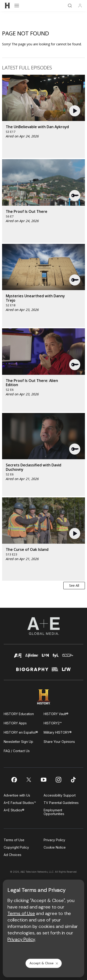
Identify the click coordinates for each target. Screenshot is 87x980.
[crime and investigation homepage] (55, 671)
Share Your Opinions (59, 742)
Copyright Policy (16, 847)
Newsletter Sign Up (18, 742)
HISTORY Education (19, 714)
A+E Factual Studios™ (20, 803)
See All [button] (74, 585)
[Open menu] (17, 6)
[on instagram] (58, 780)
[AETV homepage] (18, 658)
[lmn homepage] (45, 658)
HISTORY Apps (15, 723)
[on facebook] (14, 780)
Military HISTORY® (58, 732)
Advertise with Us (17, 795)
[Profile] (80, 6)
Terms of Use (14, 840)
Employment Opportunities (54, 812)
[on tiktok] (73, 780)
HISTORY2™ (53, 723)
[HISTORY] (7, 6)
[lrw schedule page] (66, 671)
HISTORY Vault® (56, 714)
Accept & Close (44, 963)
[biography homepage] (32, 671)
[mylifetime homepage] (32, 658)
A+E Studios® (14, 810)
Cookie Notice (55, 847)
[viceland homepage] (68, 658)
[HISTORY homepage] (43, 697)
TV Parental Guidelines (61, 803)
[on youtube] (44, 780)
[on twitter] (29, 780)
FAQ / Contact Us (17, 751)
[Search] (70, 6)
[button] (75, 111)
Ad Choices (13, 855)
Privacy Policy (54, 840)
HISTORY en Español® (21, 732)
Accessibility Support (60, 795)
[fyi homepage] (56, 658)
